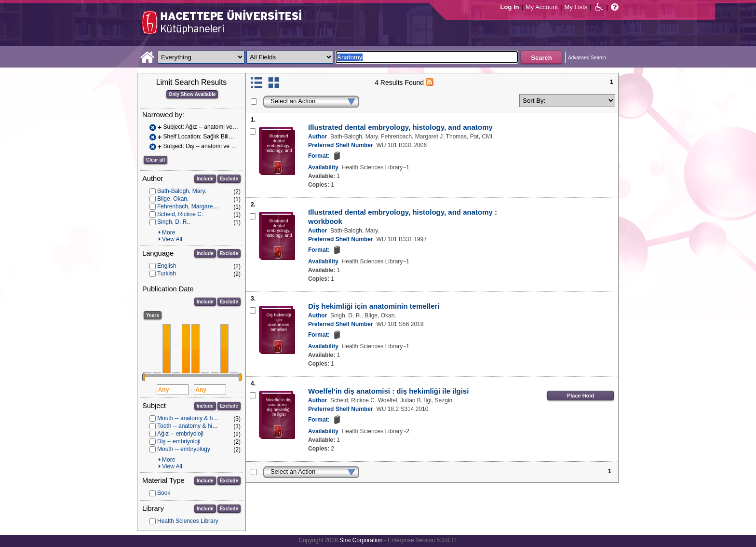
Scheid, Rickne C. (180, 214)
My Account (542, 7)
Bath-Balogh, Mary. (182, 191)
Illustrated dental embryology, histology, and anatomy (400, 127)
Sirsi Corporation (361, 540)
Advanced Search (587, 58)
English (167, 266)
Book (164, 493)
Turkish (167, 273)
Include (205, 179)
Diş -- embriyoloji (179, 441)
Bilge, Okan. (173, 199)
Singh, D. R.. (174, 222)
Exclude (229, 179)
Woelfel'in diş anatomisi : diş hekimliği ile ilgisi (388, 391)
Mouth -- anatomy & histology (195, 418)
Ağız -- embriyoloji (180, 434)
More (169, 232)
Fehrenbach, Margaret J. (189, 206)
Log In (510, 7)
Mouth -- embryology (184, 449)
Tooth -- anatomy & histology (194, 426)
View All (172, 239)
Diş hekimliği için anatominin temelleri (374, 306)
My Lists (576, 7)
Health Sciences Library (188, 521)
